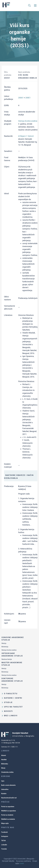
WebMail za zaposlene (9, 811)
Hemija (4, 643)
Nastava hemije (7, 659)
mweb (22, 863)
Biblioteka (5, 764)
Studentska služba (7, 772)
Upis (3, 781)
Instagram (5, 836)
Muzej (3, 768)
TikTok (3, 841)
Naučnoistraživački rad (9, 798)
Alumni (4, 755)
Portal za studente (7, 815)
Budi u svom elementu (8, 785)
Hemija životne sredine (9, 650)
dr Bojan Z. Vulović (26, 136)
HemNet (4, 760)
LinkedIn (4, 845)
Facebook (4, 832)
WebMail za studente (8, 819)
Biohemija (5, 647)
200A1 (21, 98)
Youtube (4, 849)
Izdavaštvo (5, 789)
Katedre (4, 794)
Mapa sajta (5, 823)
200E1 (28, 98)
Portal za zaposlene (8, 807)
